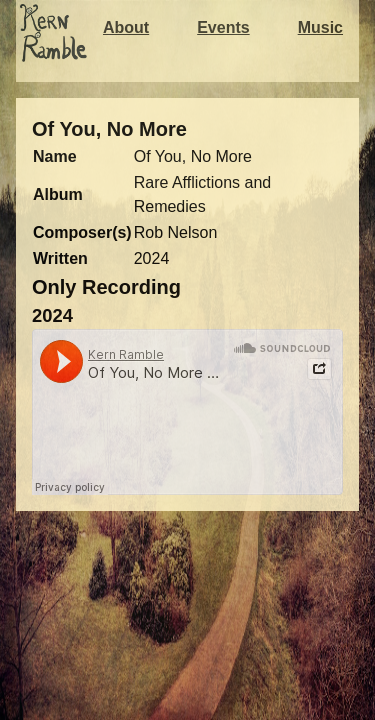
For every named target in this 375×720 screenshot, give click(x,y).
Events (223, 27)
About (126, 27)
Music (320, 27)
